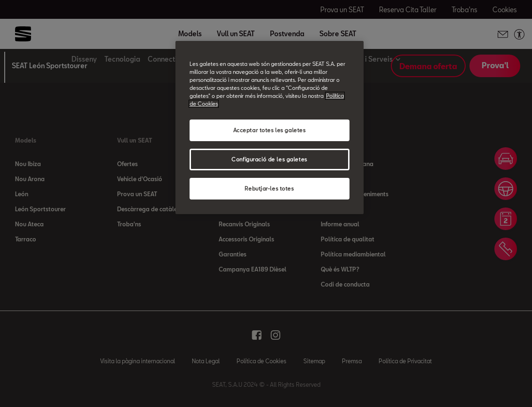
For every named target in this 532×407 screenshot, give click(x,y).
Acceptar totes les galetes (270, 130)
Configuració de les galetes (269, 159)
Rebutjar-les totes (269, 188)
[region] (270, 128)
